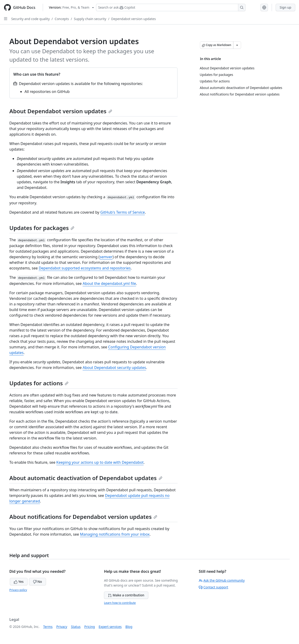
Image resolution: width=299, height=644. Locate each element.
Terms (48, 627)
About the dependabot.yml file (109, 283)
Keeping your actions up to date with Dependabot (100, 462)
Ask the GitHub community (222, 580)
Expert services (110, 627)
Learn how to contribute (120, 603)
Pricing (90, 627)
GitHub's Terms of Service (123, 212)
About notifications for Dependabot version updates (83, 517)
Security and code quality (30, 19)
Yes (19, 582)
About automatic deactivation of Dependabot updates (86, 478)
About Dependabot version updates (61, 111)
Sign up (285, 7)
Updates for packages (42, 228)
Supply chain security (90, 19)
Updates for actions (39, 383)
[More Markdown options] (237, 45)
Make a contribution (126, 595)
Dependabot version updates (133, 19)
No (37, 582)
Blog (129, 627)
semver (106, 257)
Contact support (214, 587)
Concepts (62, 19)
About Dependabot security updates (114, 368)
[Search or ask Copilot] (171, 7)
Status (76, 627)
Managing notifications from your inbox (115, 534)
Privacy (62, 627)
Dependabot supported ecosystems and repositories (85, 268)
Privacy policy (18, 590)
